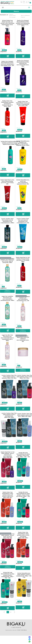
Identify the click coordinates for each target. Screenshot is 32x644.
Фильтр (16, 11)
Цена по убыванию (25, 15)
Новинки (23, 17)
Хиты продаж (12, 17)
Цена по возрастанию (12, 15)
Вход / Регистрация (27, 2)
